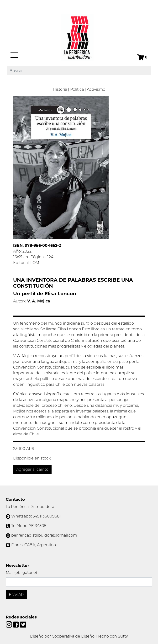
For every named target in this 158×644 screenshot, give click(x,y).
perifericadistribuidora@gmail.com (44, 535)
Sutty (123, 636)
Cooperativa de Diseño (73, 636)
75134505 (38, 526)
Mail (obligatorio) (21, 573)
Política (77, 89)
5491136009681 (47, 516)
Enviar (16, 595)
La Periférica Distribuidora (30, 507)
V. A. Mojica (39, 301)
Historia (60, 89)
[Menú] (14, 55)
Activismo (96, 89)
